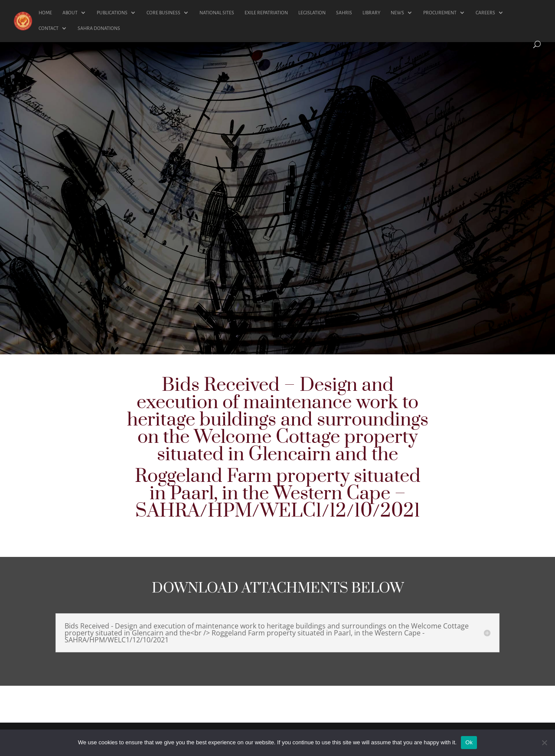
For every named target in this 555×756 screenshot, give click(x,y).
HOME (45, 13)
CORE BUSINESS (163, 13)
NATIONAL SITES (217, 13)
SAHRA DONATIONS (99, 28)
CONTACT (49, 28)
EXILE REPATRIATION (266, 13)
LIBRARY (371, 13)
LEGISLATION (312, 13)
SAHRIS (344, 13)
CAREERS (485, 13)
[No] (544, 743)
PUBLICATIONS (112, 13)
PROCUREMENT (440, 13)
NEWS (397, 13)
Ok (469, 742)
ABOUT (70, 13)
